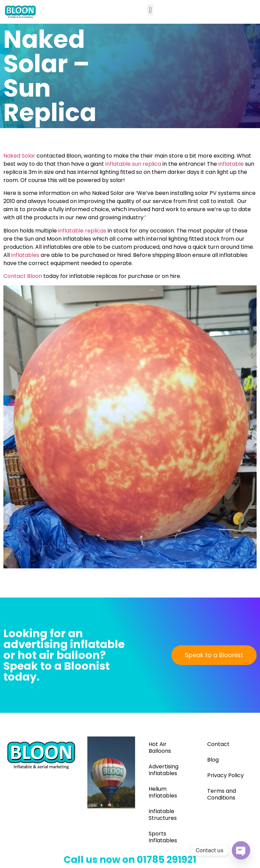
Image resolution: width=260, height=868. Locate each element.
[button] (150, 10)
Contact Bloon (23, 276)
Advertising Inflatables (164, 770)
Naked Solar (19, 156)
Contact (218, 744)
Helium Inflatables (163, 792)
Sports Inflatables (163, 837)
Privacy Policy (225, 775)
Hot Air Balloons (160, 748)
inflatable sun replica (133, 164)
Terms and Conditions (222, 794)
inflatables (25, 255)
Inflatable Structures (163, 815)
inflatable (231, 164)
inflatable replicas (82, 231)
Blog (213, 760)
